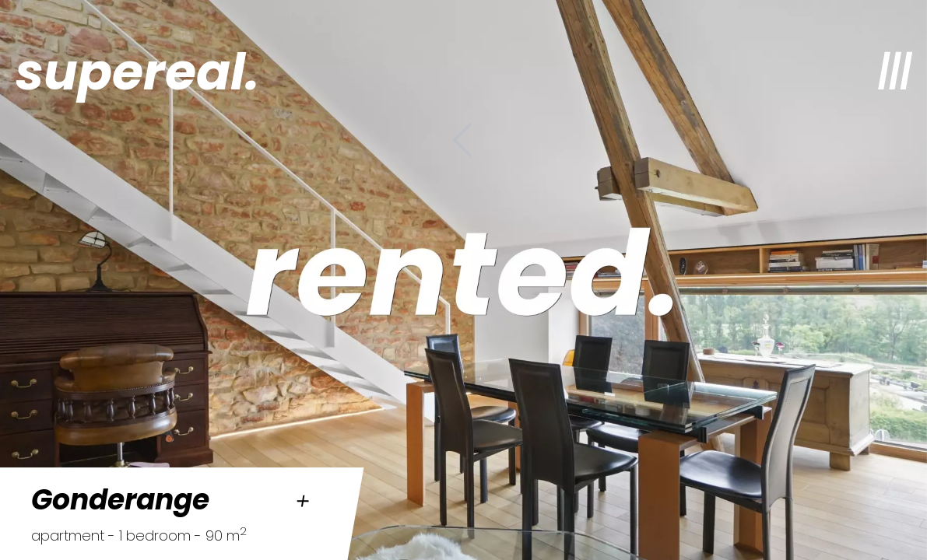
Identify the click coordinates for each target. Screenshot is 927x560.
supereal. (137, 72)
